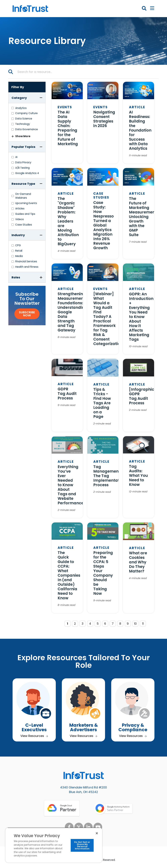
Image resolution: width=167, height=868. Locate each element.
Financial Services (26, 261)
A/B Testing (22, 168)
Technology (23, 124)
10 (135, 624)
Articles (20, 209)
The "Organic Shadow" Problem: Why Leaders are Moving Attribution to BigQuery (68, 221)
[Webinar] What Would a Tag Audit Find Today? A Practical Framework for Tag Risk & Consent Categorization (108, 319)
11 (143, 624)
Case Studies (24, 225)
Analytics (21, 108)
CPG (18, 245)
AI (16, 157)
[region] (54, 845)
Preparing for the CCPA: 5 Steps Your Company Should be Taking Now (103, 573)
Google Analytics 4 (27, 173)
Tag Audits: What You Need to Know (138, 475)
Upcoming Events (26, 203)
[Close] (97, 833)
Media (19, 256)
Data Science (24, 119)
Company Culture (26, 113)
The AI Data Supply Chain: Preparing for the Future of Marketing (68, 128)
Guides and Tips (25, 214)
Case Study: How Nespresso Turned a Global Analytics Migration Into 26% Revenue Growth (104, 225)
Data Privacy (23, 162)
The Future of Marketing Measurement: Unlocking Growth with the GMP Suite (143, 217)
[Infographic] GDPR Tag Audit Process (142, 396)
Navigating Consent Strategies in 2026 (104, 119)
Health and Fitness (27, 267)
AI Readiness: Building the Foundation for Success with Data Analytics (140, 130)
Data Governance (27, 129)
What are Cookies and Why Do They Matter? (138, 562)
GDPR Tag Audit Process (67, 394)
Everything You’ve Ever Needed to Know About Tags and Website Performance (71, 485)
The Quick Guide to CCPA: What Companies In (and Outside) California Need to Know (69, 575)
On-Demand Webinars (23, 196)
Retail (19, 251)
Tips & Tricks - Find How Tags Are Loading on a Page (102, 403)
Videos (20, 219)
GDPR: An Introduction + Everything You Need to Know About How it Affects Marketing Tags (141, 317)
